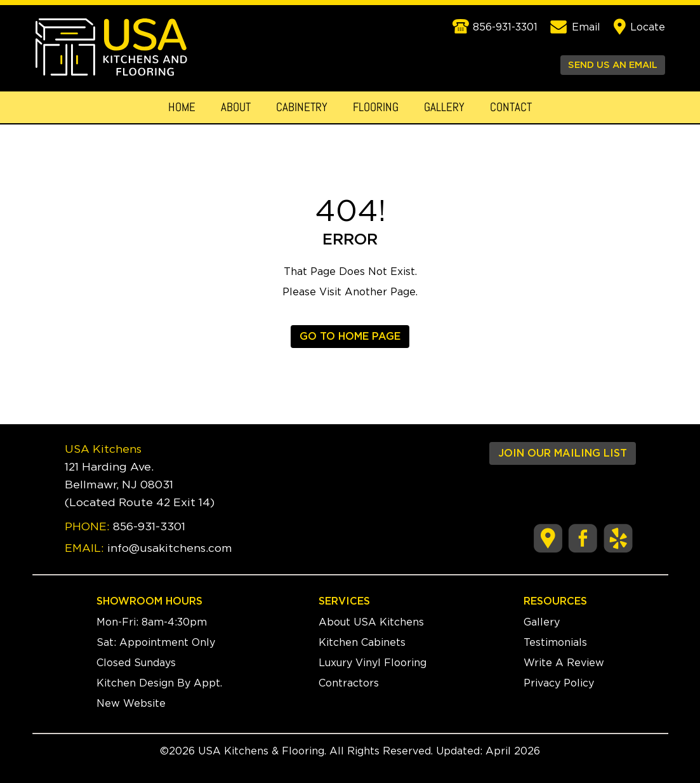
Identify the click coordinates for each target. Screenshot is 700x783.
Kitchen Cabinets (362, 643)
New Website (131, 704)
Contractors (349, 683)
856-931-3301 (149, 527)
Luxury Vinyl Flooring (373, 663)
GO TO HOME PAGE (350, 337)
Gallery (444, 107)
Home (182, 107)
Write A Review (564, 663)
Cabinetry (302, 107)
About (236, 107)
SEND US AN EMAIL (613, 65)
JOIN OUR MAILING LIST (563, 453)
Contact (511, 107)
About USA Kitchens (371, 622)
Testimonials (555, 643)
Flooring (376, 107)
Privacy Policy (559, 683)
